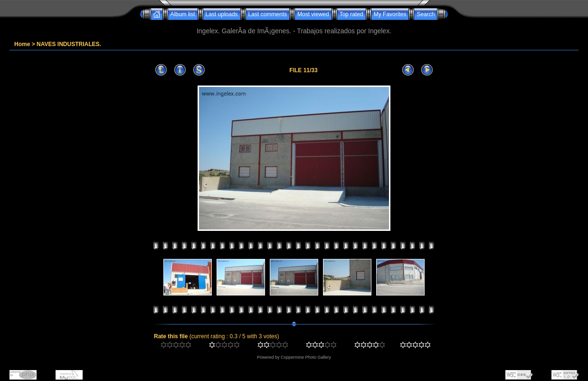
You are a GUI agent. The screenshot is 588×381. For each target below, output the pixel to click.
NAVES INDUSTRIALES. (69, 44)
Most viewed (313, 14)
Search (426, 14)
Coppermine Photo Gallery (306, 357)
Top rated (351, 14)
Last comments (268, 14)
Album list (183, 14)
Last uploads (222, 14)
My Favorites (390, 14)
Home (22, 44)
